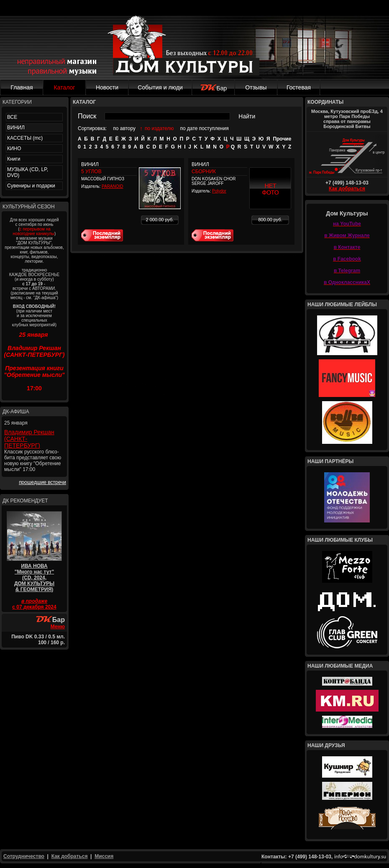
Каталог (65, 87)
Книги (14, 159)
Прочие (282, 139)
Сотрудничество (24, 856)
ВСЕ (12, 117)
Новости (107, 87)
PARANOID (113, 186)
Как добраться (347, 189)
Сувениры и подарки (31, 186)
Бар (214, 88)
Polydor (219, 191)
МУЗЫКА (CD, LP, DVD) (28, 172)
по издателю (159, 128)
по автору (124, 128)
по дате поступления (205, 128)
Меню (58, 627)
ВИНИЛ (16, 128)
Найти (247, 116)
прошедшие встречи (42, 482)
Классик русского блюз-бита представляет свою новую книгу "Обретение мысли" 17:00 (33, 461)
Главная (22, 87)
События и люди (160, 87)
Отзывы (256, 87)
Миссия (104, 856)
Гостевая (299, 87)
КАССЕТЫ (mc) (25, 138)
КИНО (14, 149)
